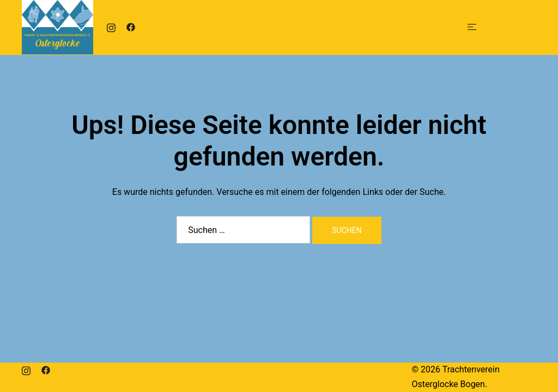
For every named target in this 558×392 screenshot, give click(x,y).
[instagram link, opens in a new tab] (111, 27)
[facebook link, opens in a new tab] (131, 27)
